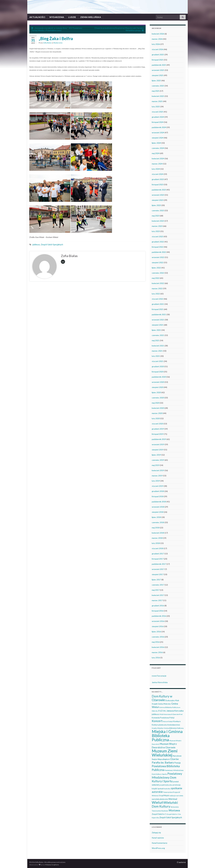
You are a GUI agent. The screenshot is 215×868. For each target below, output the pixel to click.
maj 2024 (156, 153)
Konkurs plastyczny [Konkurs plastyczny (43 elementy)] (159, 725)
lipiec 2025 (156, 81)
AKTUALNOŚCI (37, 17)
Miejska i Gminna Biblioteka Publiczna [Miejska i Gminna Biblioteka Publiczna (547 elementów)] (167, 736)
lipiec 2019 (156, 455)
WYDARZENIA (57, 17)
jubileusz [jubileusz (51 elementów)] (156, 714)
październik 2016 (159, 616)
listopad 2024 (158, 122)
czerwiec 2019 (158, 460)
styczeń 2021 (158, 361)
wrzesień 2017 (158, 569)
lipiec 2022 (156, 268)
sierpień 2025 (158, 75)
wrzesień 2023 (158, 195)
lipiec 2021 (156, 330)
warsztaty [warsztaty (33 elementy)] (180, 796)
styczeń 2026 (158, 49)
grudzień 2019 (158, 429)
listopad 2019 (158, 434)
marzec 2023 (157, 226)
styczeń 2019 (158, 486)
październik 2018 (159, 502)
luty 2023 (156, 231)
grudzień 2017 (158, 554)
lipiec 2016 (156, 632)
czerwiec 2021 (158, 335)
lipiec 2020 (156, 392)
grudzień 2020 (158, 366)
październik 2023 (159, 190)
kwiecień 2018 (158, 533)
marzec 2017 (157, 600)
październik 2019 (159, 439)
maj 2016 (156, 642)
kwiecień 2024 (158, 158)
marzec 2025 (157, 101)
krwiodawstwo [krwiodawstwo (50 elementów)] (174, 725)
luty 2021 (156, 356)
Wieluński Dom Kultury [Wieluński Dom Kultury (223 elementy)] (165, 804)
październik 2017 (159, 564)
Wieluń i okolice (108, 3)
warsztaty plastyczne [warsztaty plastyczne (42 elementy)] (160, 799)
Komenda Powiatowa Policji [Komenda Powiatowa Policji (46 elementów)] (163, 718)
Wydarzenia (58, 43)
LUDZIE (72, 17)
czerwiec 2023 (158, 210)
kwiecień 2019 (158, 470)
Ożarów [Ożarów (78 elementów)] (174, 759)
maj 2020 (156, 403)
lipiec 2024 (156, 143)
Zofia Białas (47, 43)
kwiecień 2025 (158, 96)
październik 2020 (159, 377)
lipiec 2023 (156, 205)
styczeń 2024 (158, 174)
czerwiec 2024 (158, 148)
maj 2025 (156, 91)
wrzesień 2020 (158, 382)
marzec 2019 (157, 476)
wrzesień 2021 (158, 320)
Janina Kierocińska (160, 682)
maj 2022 (156, 278)
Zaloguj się (156, 833)
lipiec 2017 (156, 580)
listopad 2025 (158, 60)
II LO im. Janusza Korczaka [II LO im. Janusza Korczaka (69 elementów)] (171, 711)
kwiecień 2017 (158, 595)
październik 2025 (159, 65)
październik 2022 (159, 252)
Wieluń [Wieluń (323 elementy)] (157, 802)
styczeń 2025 (158, 112)
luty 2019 (156, 481)
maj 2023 (156, 216)
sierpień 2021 (158, 325)
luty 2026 (156, 44)
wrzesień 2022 (158, 257)
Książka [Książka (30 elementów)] (154, 728)
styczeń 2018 (158, 548)
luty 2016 (156, 658)
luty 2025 (156, 106)
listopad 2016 (158, 611)
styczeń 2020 (158, 424)
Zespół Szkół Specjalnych (52, 245)
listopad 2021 (158, 309)
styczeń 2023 (158, 236)
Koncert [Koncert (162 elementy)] (157, 721)
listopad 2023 (158, 184)
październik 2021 (159, 314)
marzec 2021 (157, 351)
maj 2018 (156, 528)
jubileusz (36, 245)
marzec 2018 (157, 538)
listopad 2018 (158, 496)
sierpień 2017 (158, 574)
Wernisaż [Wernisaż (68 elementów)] (173, 799)
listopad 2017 (158, 559)
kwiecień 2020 (158, 408)
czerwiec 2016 (158, 637)
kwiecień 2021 (158, 346)
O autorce (181, 862)
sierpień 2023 (158, 200)
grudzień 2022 (158, 242)
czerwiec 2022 (158, 273)
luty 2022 (156, 294)
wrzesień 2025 (158, 70)
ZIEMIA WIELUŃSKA (91, 17)
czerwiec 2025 (158, 86)
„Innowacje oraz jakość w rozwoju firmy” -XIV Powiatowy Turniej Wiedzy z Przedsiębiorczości (57, 29)
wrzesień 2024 (158, 132)
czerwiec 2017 (158, 585)
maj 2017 (156, 590)
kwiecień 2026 (158, 34)
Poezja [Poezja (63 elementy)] (177, 763)
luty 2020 (156, 418)
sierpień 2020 (158, 387)
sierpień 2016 (158, 626)
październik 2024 (159, 127)
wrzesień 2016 (158, 621)
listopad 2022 (158, 247)
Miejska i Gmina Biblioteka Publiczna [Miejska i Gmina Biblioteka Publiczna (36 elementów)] (170, 728)
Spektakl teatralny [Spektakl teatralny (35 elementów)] (164, 789)
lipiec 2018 (156, 517)
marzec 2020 (157, 413)
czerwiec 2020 (158, 398)
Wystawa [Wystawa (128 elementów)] (174, 810)
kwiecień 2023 (158, 221)
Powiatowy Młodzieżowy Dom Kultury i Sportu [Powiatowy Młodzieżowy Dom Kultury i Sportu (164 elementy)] (167, 777)
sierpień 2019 (158, 450)
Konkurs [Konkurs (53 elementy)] (177, 721)
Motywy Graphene (52, 865)
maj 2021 (156, 340)
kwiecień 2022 (158, 283)
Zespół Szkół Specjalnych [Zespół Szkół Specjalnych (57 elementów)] (171, 817)
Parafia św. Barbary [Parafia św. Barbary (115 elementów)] (163, 762)
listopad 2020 (158, 372)
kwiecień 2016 (158, 647)
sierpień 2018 (158, 512)
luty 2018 (156, 543)
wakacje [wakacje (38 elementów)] (173, 796)
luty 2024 (156, 169)
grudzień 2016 (158, 606)
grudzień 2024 (158, 117)
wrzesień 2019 (158, 444)
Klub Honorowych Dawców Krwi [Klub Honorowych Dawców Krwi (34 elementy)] (171, 714)
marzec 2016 (157, 652)
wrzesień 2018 (158, 507)
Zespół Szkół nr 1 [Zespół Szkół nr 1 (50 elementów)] (159, 814)
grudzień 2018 (158, 491)
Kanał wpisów (158, 838)
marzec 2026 (157, 39)
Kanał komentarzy (160, 843)
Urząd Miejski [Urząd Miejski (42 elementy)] (164, 795)
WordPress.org (158, 848)
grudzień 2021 (158, 304)
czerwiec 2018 (158, 522)
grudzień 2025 (158, 55)
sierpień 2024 (158, 138)
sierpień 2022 (158, 262)
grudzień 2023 (158, 179)
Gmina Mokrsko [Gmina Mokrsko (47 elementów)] (164, 704)
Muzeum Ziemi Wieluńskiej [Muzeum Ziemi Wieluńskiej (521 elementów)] (165, 753)
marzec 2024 (157, 164)
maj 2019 (156, 465)
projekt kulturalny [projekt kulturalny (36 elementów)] (166, 785)
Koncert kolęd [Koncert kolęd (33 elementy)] (168, 721)
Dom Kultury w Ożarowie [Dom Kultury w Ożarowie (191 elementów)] (162, 698)
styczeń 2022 (158, 299)
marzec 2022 (157, 288)
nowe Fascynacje (159, 676)
